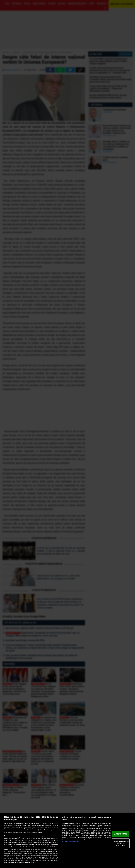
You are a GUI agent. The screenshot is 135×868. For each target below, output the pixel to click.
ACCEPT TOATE (121, 834)
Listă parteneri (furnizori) (71, 841)
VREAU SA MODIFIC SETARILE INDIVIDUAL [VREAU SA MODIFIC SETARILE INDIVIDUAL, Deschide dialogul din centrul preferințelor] (121, 843)
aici (34, 851)
